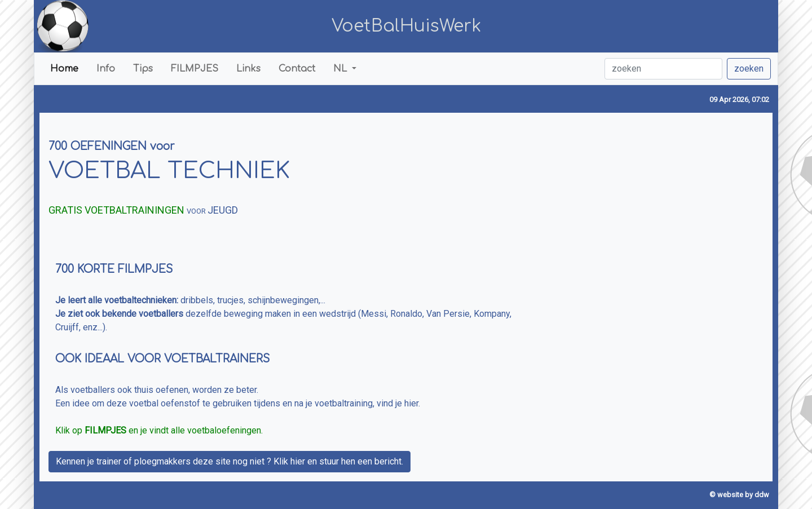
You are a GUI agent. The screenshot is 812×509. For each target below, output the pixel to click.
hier (411, 403)
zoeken (749, 68)
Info (106, 69)
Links (248, 69)
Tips (143, 69)
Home (64, 69)
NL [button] (341, 69)
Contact (297, 69)
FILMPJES (195, 69)
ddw (762, 495)
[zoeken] (663, 69)
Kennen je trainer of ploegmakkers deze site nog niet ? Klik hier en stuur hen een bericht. (230, 461)
